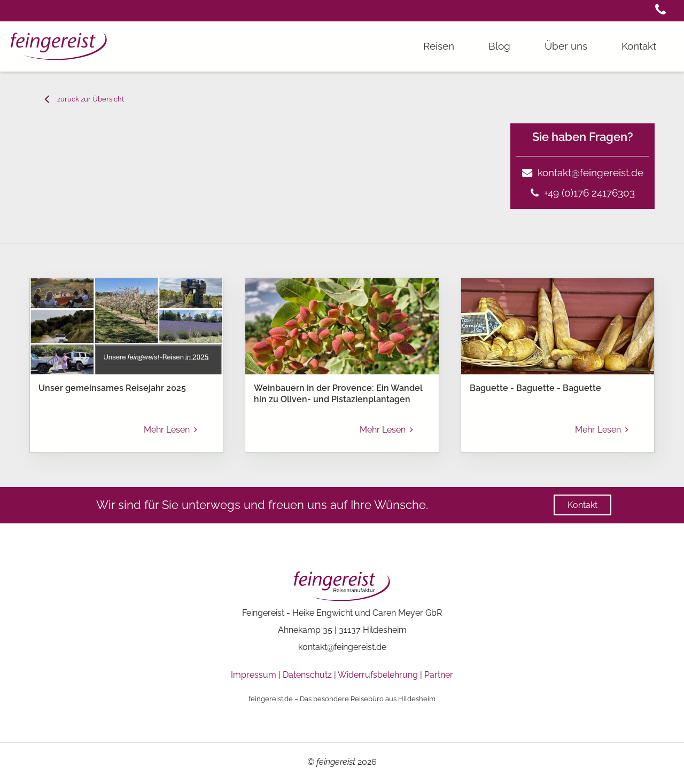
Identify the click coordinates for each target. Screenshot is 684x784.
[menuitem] (60, 535)
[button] (660, 11)
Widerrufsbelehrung (378, 675)
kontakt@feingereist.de (583, 173)
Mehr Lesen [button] (170, 430)
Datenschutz (307, 675)
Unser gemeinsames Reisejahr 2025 (112, 388)
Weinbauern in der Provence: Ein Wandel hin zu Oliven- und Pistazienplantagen (338, 394)
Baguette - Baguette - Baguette (535, 388)
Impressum (254, 675)
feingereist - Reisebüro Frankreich (53, 534)
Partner (439, 675)
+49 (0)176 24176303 (583, 193)
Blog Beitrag (128, 534)
